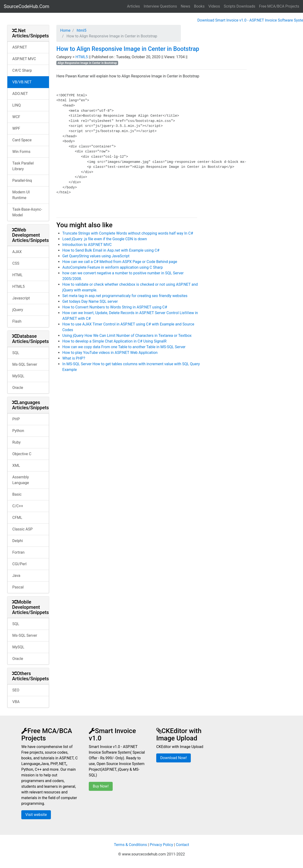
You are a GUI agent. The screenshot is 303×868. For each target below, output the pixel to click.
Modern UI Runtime (21, 195)
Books (199, 6)
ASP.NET (20, 47)
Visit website (36, 815)
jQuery (18, 310)
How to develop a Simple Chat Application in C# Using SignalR (114, 341)
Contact (183, 845)
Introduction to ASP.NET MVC (87, 245)
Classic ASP (22, 529)
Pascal (18, 587)
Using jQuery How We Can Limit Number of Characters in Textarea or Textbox (127, 336)
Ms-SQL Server (25, 364)
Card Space (22, 140)
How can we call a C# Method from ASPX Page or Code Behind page (120, 262)
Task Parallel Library (23, 166)
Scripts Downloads (239, 6)
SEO (16, 690)
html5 (81, 30)
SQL (16, 353)
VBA (16, 702)
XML (16, 465)
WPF (16, 128)
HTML (17, 275)
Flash (17, 321)
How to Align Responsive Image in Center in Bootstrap (128, 49)
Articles (134, 6)
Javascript (21, 298)
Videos (214, 6)
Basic (17, 494)
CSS (16, 263)
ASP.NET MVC (24, 59)
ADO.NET (20, 94)
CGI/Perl (19, 564)
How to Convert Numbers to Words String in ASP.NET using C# (115, 307)
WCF (16, 117)
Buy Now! (101, 786)
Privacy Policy (162, 845)
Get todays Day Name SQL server (90, 301)
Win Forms (21, 152)
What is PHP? (74, 358)
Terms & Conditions (130, 845)
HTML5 (18, 287)
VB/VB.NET (22, 82)
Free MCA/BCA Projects (279, 6)
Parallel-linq (22, 180)
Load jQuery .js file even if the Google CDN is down (105, 239)
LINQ (16, 105)
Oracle (18, 388)
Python (18, 431)
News (185, 6)
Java (16, 576)
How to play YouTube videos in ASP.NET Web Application (110, 353)
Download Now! (174, 758)
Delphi (18, 541)
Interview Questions (160, 6)
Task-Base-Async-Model (27, 212)
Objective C (22, 454)
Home (65, 30)
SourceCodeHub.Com (27, 6)
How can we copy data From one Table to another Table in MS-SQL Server (124, 347)
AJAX (17, 252)
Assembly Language (21, 480)
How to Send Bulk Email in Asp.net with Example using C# (111, 250)
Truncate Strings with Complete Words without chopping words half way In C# (128, 233)
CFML (17, 518)
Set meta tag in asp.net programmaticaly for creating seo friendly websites (125, 296)
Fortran (18, 552)
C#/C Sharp (22, 70)
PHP (16, 419)
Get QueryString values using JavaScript (96, 256)
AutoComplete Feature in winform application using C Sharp (112, 267)
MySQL (18, 376)
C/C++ (18, 506)
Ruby (16, 442)
